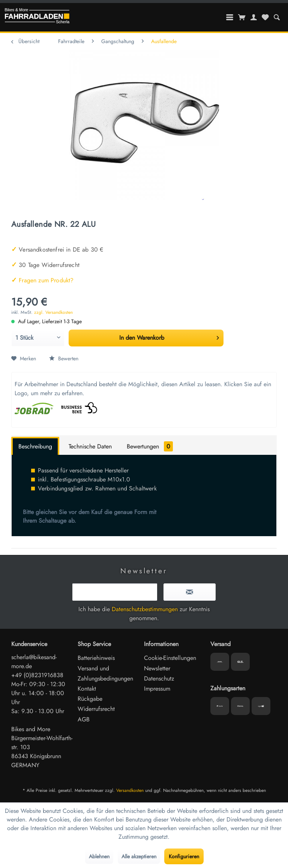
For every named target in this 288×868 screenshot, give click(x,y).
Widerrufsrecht (96, 709)
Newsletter (157, 668)
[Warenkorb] (242, 17)
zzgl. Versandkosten (53, 312)
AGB (84, 719)
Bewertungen (150, 446)
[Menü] (230, 17)
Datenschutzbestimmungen (145, 609)
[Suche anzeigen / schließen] (277, 17)
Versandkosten (130, 790)
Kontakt (87, 689)
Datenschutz (159, 678)
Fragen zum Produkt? (42, 280)
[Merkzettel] (265, 17)
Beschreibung (35, 446)
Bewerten (64, 358)
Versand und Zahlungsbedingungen (105, 673)
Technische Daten (90, 446)
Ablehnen (99, 856)
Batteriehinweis (96, 658)
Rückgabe (90, 699)
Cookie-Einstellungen (170, 658)
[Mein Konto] (254, 17)
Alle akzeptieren (139, 856)
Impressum (157, 689)
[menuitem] (277, 17)
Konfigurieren (184, 856)
